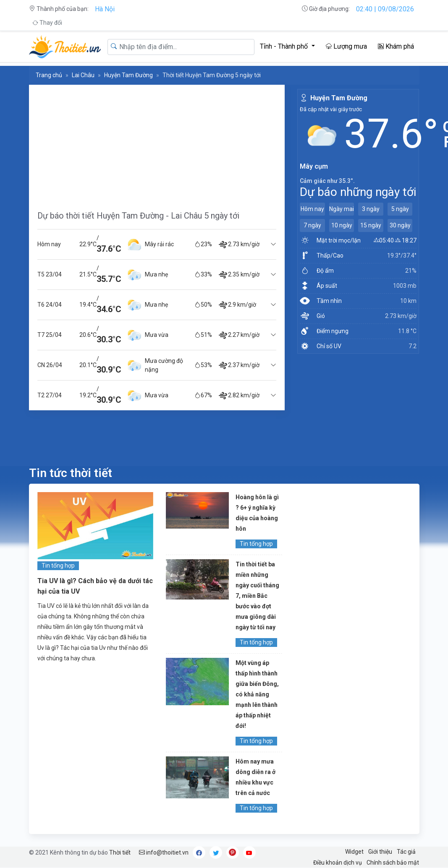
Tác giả (406, 852)
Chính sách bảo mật (393, 863)
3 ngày (371, 209)
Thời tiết (120, 852)
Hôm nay (312, 209)
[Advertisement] (157, 143)
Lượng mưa (346, 46)
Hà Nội (105, 9)
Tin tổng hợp (58, 566)
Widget (354, 852)
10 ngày (342, 225)
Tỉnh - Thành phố (285, 46)
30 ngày (400, 225)
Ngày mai (342, 209)
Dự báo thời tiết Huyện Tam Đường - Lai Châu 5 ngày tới (138, 216)
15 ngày (371, 225)
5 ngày (400, 209)
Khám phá (396, 46)
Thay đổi (47, 23)
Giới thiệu (380, 852)
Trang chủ (49, 75)
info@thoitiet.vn (164, 852)
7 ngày (312, 225)
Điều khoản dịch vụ (338, 863)
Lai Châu (83, 75)
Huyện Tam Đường (128, 75)
